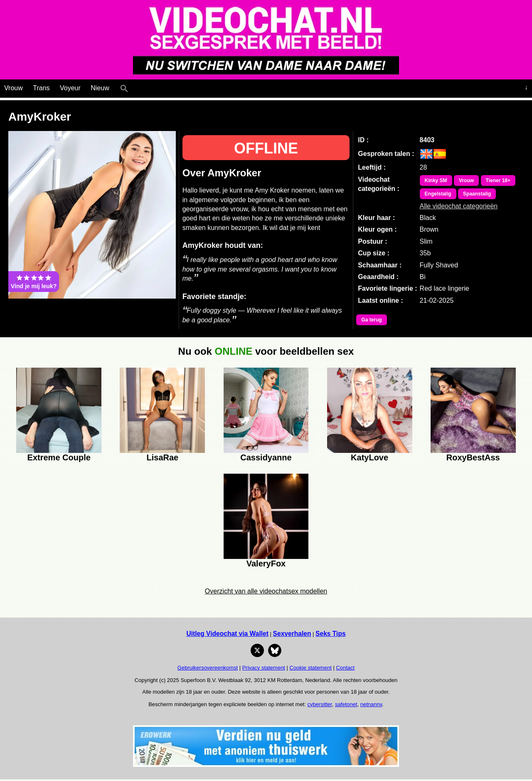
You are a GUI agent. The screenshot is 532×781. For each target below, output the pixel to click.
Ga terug (371, 320)
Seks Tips (331, 634)
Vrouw (14, 88)
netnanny (371, 704)
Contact (345, 668)
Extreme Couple (59, 457)
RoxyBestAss (473, 457)
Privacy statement (264, 668)
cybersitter (319, 704)
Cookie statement (311, 668)
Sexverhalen (292, 634)
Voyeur (70, 88)
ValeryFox (266, 564)
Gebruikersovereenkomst (208, 668)
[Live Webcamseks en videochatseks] (136, 87)
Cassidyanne (266, 457)
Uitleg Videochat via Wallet (227, 634)
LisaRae (162, 457)
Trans (41, 88)
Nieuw (100, 88)
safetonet (346, 704)
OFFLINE (266, 148)
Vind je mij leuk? (34, 282)
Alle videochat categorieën (459, 206)
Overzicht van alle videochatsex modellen (266, 591)
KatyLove (369, 457)
